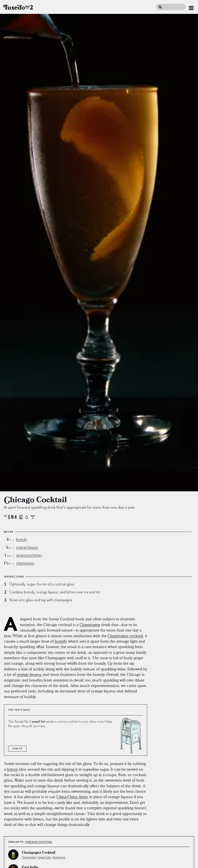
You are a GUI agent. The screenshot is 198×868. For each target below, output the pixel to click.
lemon (12, 769)
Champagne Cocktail (39, 853)
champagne (25, 563)
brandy (21, 539)
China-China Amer (72, 797)
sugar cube (44, 857)
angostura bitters (29, 555)
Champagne (90, 625)
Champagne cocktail (125, 636)
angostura (59, 857)
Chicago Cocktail (39, 842)
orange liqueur (27, 547)
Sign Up (17, 749)
